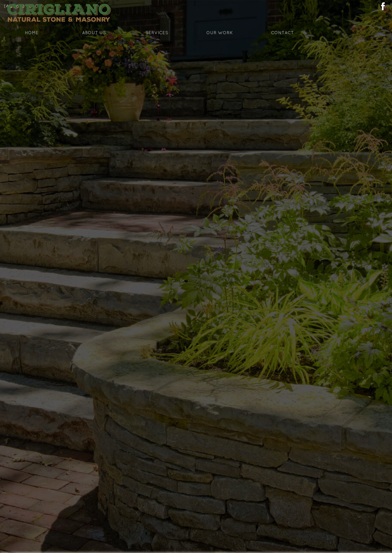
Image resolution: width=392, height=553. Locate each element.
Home (70, 49)
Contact (321, 49)
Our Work (259, 49)
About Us (133, 49)
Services (196, 49)
